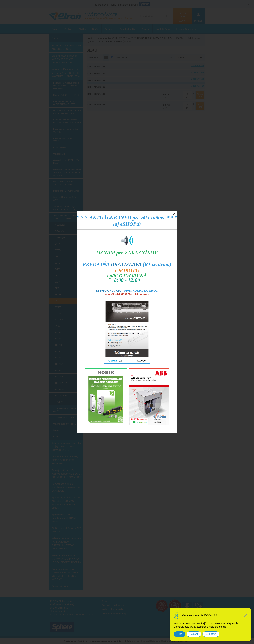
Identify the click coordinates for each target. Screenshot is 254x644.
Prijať (180, 634)
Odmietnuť (211, 634)
